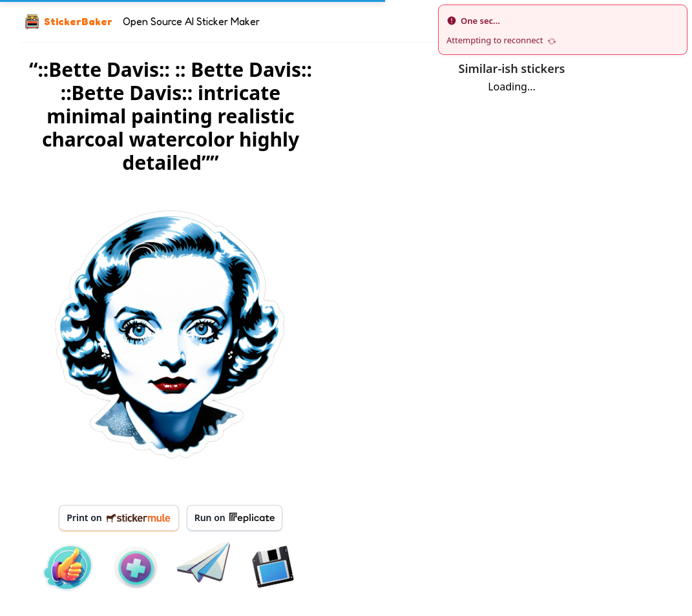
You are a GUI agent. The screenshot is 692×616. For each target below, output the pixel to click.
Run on (235, 518)
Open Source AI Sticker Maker (191, 21)
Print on (119, 518)
